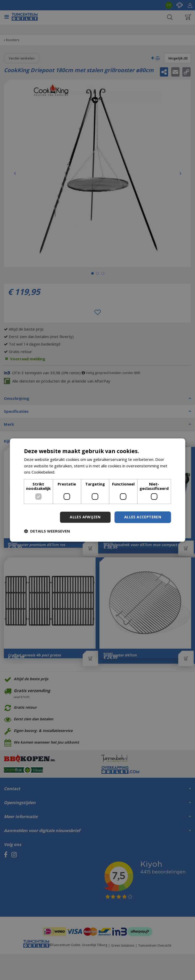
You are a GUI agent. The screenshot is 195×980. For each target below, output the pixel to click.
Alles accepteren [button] (143, 517)
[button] (47, 531)
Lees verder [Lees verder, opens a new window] (67, 472)
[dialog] (98, 490)
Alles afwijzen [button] (85, 517)
